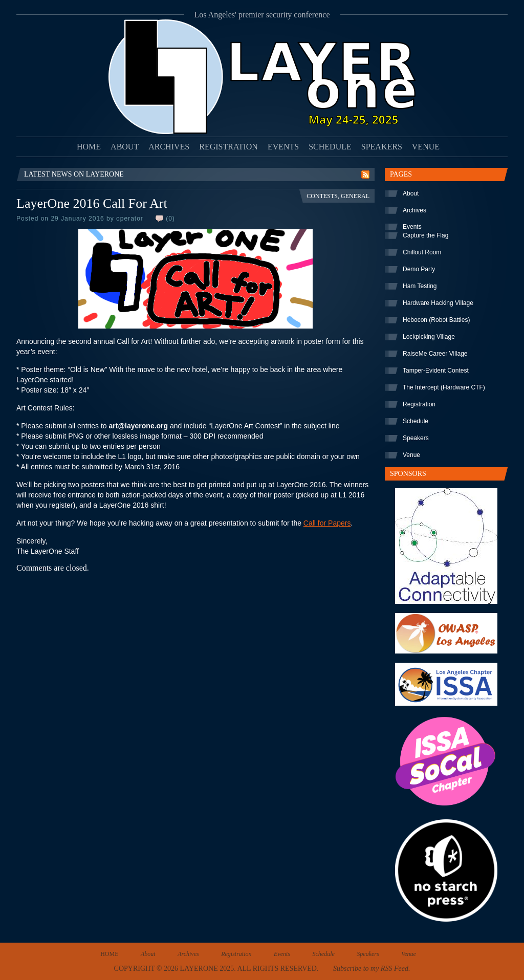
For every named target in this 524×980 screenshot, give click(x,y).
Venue (426, 147)
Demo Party (419, 269)
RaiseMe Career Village (435, 354)
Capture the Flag (425, 235)
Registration (228, 147)
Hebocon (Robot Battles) (436, 320)
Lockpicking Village (429, 337)
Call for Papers (327, 523)
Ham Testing (420, 286)
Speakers (382, 147)
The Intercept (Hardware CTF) (444, 387)
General (355, 196)
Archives (169, 147)
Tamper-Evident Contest (436, 371)
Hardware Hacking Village (438, 303)
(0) (170, 219)
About (125, 147)
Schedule (330, 147)
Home (89, 147)
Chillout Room (422, 252)
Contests (322, 196)
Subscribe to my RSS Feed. (372, 968)
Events (283, 147)
